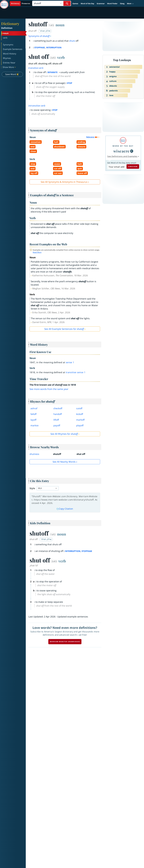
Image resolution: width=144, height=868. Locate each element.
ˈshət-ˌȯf (45, 31)
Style (32, 488)
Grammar (101, 3)
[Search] (52, 3)
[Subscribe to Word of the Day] (117, 167)
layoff (33, 420)
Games (75, 3)
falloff (33, 414)
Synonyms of (40, 36)
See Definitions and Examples (122, 156)
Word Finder (112, 3)
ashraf (34, 408)
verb (61, 57)
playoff (80, 425)
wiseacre (122, 151)
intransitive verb (37, 106)
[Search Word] (67, 3)
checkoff (58, 408)
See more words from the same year (49, 389)
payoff (57, 425)
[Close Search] (61, 3)
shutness (34, 454)
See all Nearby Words (64, 462)
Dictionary (10, 23)
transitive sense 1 (76, 372)
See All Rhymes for (64, 434)
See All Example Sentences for (64, 329)
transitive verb (36, 68)
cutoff (79, 408)
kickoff (80, 414)
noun (60, 25)
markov (35, 425)
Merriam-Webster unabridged (65, 642)
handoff (58, 414)
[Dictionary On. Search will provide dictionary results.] (21, 3)
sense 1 (70, 362)
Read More (37, 252)
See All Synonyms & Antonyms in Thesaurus (64, 182)
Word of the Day (87, 3)
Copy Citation (65, 509)
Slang (122, 3)
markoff (80, 420)
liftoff (56, 420)
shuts (72, 41)
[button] (130, 3)
